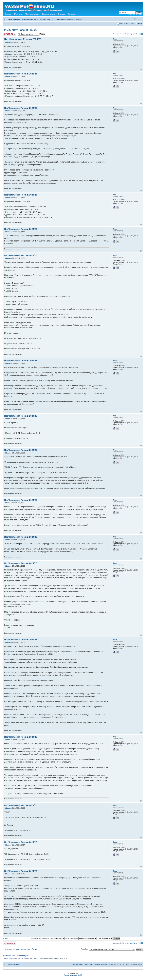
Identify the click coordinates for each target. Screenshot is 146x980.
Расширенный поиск (134, 15)
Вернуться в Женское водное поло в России (21, 949)
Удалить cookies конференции (96, 964)
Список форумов (13, 20)
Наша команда (78, 964)
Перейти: (84, 949)
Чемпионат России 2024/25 (21, 30)
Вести (8, 14)
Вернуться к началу (141, 69)
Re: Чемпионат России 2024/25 (23, 39)
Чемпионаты (32, 14)
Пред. (7, 938)
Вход (140, 24)
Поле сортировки (81, 938)
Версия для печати (135, 19)
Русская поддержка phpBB (73, 975)
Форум (61, 14)
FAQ (121, 24)
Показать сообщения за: (48, 938)
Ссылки (72, 14)
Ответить (10, 34)
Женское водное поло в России (69, 20)
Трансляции (48, 14)
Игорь (8, 42)
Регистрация (130, 24)
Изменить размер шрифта (140, 19)
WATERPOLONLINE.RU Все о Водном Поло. (39, 20)
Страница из (131, 34)
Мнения (18, 14)
